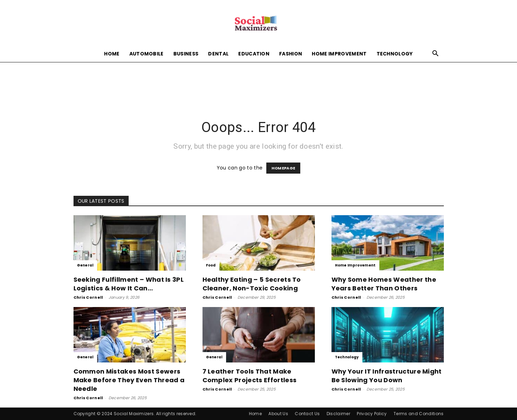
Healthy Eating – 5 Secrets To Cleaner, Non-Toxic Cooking (252, 284)
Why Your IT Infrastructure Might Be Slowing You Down (387, 376)
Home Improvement (339, 54)
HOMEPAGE (283, 168)
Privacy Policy (372, 414)
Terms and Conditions (419, 414)
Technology (395, 54)
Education (254, 54)
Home (112, 54)
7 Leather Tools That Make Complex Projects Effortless (250, 376)
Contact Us (307, 414)
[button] (436, 54)
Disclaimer (338, 414)
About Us (278, 414)
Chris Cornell (88, 297)
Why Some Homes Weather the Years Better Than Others (384, 284)
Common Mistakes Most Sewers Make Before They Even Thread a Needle (129, 380)
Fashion (291, 54)
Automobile (147, 54)
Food (211, 265)
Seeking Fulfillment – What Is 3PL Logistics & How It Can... (129, 284)
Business (186, 54)
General (85, 265)
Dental (218, 54)
